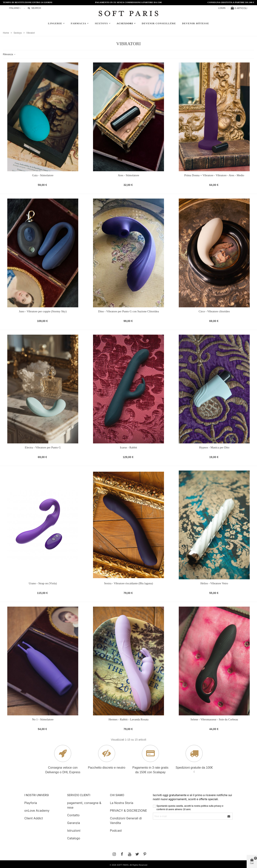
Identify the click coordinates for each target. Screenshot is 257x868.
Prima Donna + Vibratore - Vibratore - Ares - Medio (214, 175)
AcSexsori (125, 23)
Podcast (116, 831)
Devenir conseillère (159, 23)
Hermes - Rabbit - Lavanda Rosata (128, 719)
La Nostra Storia (121, 803)
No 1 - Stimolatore (43, 719)
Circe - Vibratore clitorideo (214, 311)
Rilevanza (9, 54)
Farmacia (78, 23)
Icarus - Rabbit (128, 447)
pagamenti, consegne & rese (84, 805)
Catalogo (74, 838)
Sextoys (101, 23)
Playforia (31, 803)
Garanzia (74, 823)
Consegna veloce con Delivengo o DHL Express (63, 770)
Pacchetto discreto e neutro (107, 768)
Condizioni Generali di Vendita (126, 821)
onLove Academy (37, 811)
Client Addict (34, 818)
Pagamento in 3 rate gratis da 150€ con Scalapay (150, 770)
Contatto (73, 815)
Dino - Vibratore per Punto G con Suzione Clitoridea (128, 311)
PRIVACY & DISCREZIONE (128, 811)
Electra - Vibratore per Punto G (43, 447)
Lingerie (55, 23)
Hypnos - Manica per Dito (214, 447)
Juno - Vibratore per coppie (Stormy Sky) (43, 311)
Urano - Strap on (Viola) (43, 583)
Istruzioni (74, 831)
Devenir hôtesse (196, 23)
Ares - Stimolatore (129, 175)
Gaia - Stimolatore (43, 175)
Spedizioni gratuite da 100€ (194, 768)
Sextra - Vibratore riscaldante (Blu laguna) (128, 583)
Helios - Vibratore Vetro (214, 583)
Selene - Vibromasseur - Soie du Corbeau (214, 719)
